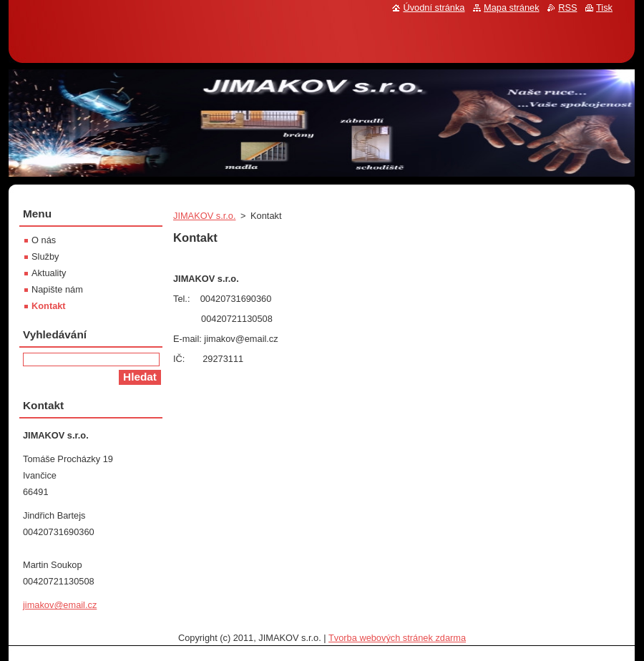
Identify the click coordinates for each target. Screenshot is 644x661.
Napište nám (57, 289)
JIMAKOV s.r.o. (204, 216)
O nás (44, 240)
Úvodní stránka (434, 8)
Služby (45, 256)
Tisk (604, 8)
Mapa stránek (512, 8)
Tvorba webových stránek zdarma (397, 638)
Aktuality (49, 273)
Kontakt (49, 306)
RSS (567, 8)
